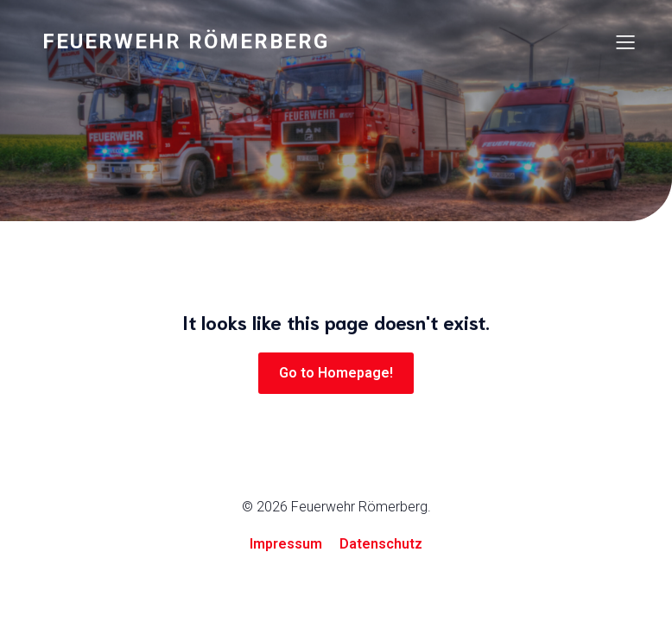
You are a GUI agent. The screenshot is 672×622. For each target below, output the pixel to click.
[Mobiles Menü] (625, 41)
